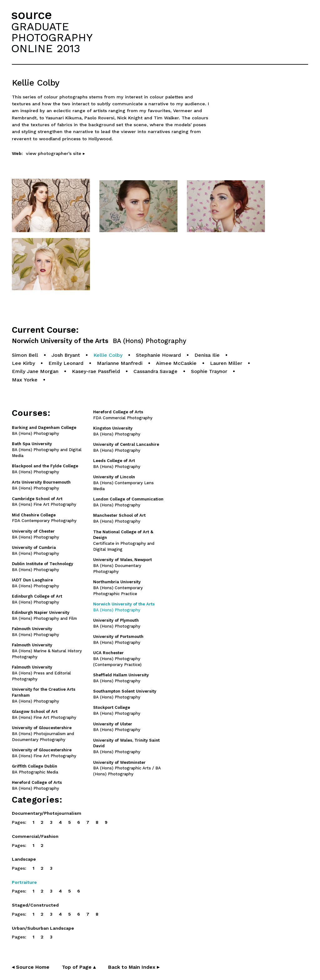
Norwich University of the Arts (99, 341)
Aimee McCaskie (176, 363)
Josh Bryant (66, 355)
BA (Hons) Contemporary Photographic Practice (118, 588)
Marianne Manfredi (120, 363)
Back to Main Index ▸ (134, 967)
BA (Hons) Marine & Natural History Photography (47, 651)
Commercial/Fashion (35, 836)
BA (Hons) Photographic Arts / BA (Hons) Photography (127, 768)
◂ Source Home (31, 967)
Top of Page (79, 967)
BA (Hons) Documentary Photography (122, 566)
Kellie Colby (108, 355)
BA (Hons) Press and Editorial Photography (41, 673)
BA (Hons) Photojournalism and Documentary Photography (43, 734)
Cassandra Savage (155, 371)
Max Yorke (25, 380)
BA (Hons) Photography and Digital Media (47, 450)
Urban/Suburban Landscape (43, 928)
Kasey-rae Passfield (96, 371)
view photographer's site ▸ (55, 153)
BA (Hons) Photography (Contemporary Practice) (117, 659)
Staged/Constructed (35, 905)
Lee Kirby (23, 363)
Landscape (24, 859)
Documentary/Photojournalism (47, 813)
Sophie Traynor (209, 371)
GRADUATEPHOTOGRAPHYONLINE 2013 (52, 37)
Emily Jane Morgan (35, 371)
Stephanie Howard (158, 355)
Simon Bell (25, 355)
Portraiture (24, 882)
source (32, 15)
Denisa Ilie (207, 355)
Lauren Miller (226, 363)
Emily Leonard (66, 363)
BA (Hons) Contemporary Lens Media (123, 483)
